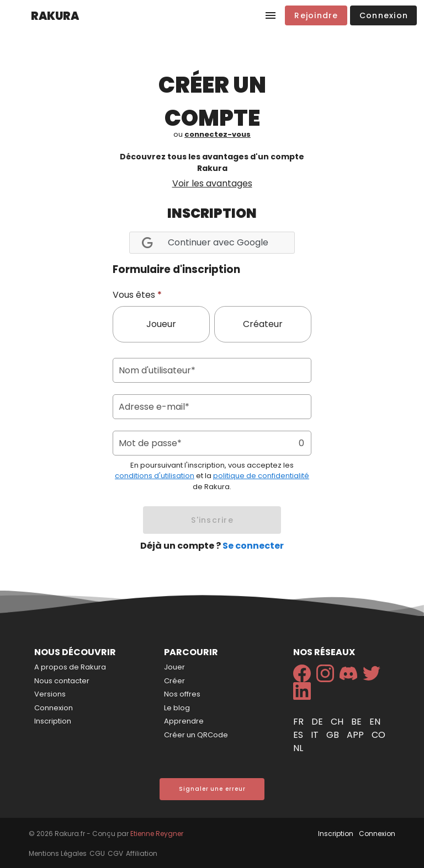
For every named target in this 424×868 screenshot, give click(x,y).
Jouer (174, 667)
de (318, 722)
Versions (50, 694)
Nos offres (182, 694)
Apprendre (184, 721)
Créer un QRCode (196, 735)
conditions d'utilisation (155, 476)
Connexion (54, 708)
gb (334, 735)
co (378, 735)
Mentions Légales (58, 853)
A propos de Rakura (70, 667)
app (356, 735)
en (375, 722)
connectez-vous (218, 134)
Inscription (53, 721)
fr (300, 722)
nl (298, 748)
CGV (115, 853)
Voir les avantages (212, 183)
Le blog (177, 708)
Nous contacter (62, 681)
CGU (97, 853)
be (357, 722)
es (299, 735)
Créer (174, 681)
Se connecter (253, 546)
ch (338, 722)
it (316, 735)
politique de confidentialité (261, 476)
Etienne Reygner (157, 834)
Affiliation (142, 853)
